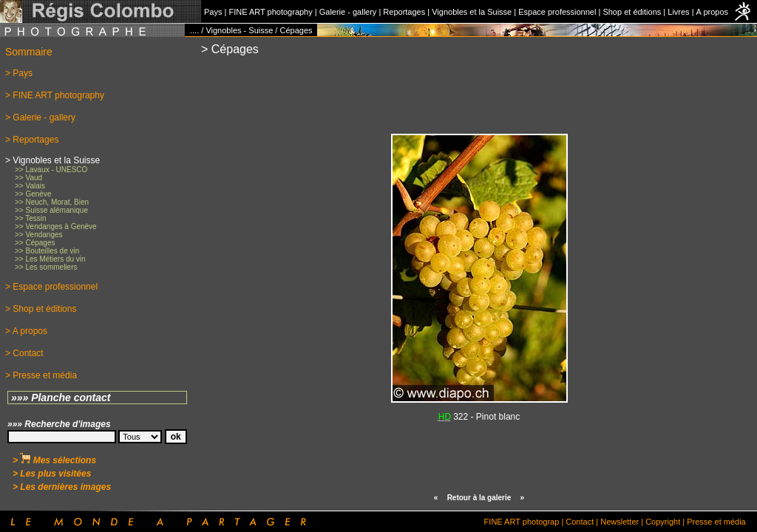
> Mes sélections (54, 460)
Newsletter (619, 522)
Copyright (663, 522)
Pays (213, 12)
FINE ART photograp (522, 522)
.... (194, 30)
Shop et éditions (632, 12)
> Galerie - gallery (40, 117)
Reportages (404, 12)
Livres (678, 12)
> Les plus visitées (52, 474)
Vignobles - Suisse (239, 30)
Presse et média (716, 522)
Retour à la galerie (479, 498)
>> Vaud (28, 178)
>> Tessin (31, 218)
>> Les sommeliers (46, 267)
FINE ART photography (270, 12)
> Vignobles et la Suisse (52, 160)
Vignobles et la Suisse (472, 12)
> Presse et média (41, 375)
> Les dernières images (62, 487)
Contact (580, 522)
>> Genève (33, 194)
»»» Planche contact (61, 398)
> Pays (19, 73)
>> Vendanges (39, 235)
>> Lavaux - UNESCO (51, 170)
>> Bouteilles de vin (47, 251)
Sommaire (29, 52)
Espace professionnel (557, 12)
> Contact (24, 353)
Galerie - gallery (348, 12)
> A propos (26, 331)
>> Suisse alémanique (51, 210)
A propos (712, 12)
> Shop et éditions (41, 309)
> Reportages (32, 140)
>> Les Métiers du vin (50, 259)
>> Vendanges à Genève (56, 226)
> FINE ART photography (55, 95)
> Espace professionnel (51, 287)
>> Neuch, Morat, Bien (52, 202)
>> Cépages (35, 243)
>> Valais (30, 186)
